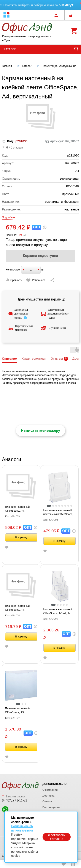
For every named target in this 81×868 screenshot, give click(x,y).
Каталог (10, 49)
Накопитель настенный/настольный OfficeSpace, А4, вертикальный (58, 512)
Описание (9, 359)
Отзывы (57, 359)
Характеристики (34, 359)
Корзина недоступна (40, 256)
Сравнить (14, 280)
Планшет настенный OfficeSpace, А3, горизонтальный (17, 711)
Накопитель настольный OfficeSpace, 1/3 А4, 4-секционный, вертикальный (58, 612)
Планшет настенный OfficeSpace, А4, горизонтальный (17, 509)
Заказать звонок (14, 797)
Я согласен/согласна (57, 837)
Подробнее (9, 217)
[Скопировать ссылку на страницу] (52, 280)
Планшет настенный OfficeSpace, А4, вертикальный (17, 608)
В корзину (21, 538)
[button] (6, 15)
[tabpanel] (60, 487)
